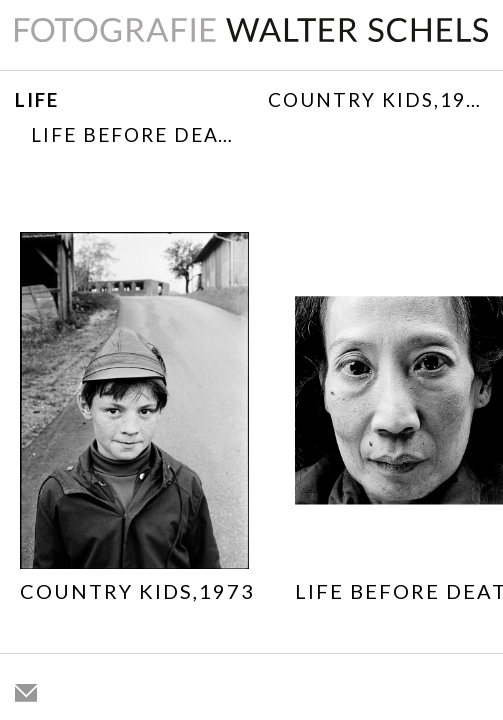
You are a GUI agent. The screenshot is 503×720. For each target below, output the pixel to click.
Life (37, 99)
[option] (137, 421)
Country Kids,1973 (378, 99)
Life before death (139, 134)
